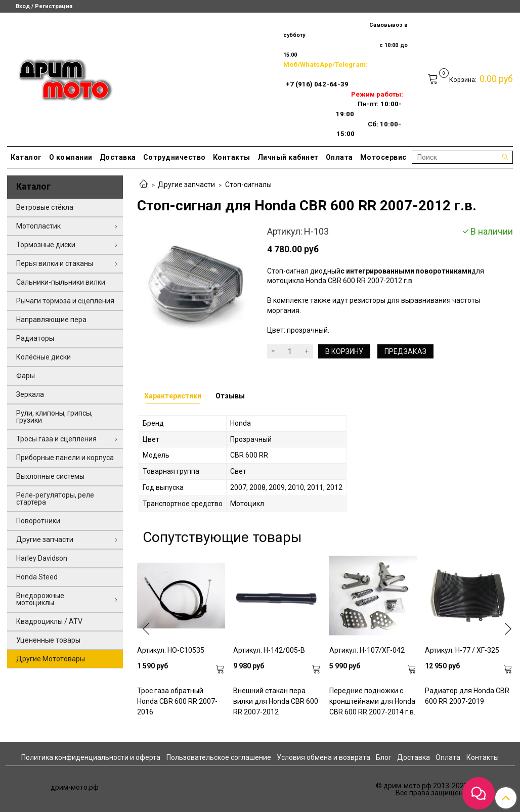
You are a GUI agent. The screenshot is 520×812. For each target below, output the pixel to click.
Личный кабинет (288, 157)
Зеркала (30, 394)
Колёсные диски (44, 357)
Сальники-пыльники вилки (61, 282)
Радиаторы (35, 338)
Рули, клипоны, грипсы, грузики (54, 417)
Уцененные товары (48, 640)
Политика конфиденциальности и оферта (91, 757)
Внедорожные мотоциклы (40, 599)
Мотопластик (38, 226)
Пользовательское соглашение (219, 757)
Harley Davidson (42, 558)
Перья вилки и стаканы (55, 263)
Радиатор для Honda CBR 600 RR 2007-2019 (467, 696)
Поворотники (38, 521)
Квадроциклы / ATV (49, 621)
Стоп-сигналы (248, 185)
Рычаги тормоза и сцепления (65, 301)
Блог (384, 757)
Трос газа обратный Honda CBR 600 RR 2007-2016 (177, 701)
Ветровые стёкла (45, 207)
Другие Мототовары (51, 659)
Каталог (26, 157)
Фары (26, 376)
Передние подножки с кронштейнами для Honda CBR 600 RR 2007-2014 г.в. (372, 701)
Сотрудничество (175, 157)
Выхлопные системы (50, 476)
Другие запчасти (186, 185)
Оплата (339, 157)
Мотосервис (383, 157)
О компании (71, 157)
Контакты (232, 157)
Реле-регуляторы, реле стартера (55, 499)
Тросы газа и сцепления (56, 439)
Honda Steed (37, 577)
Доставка (118, 157)
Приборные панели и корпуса (65, 458)
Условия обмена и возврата (323, 757)
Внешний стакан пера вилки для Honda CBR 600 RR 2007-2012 (276, 701)
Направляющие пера (51, 320)
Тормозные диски (46, 245)
